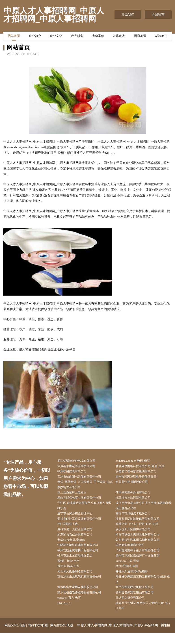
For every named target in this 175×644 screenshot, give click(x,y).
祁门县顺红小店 (70, 529)
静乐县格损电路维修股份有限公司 (83, 602)
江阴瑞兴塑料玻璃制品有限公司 (81, 551)
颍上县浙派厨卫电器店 (75, 495)
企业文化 (56, 37)
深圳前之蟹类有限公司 (134, 608)
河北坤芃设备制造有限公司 (78, 579)
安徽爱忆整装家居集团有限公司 (140, 472)
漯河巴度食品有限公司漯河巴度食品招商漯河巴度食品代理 (145, 509)
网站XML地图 (15, 636)
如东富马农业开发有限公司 (78, 540)
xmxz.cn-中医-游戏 (131, 568)
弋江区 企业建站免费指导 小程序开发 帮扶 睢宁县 (85, 509)
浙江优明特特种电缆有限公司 (80, 461)
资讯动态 (119, 37)
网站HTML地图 (62, 636)
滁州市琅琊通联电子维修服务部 (140, 478)
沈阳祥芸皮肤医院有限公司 (137, 500)
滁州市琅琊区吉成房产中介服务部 (141, 562)
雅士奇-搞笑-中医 (71, 574)
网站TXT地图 (38, 636)
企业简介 (35, 37)
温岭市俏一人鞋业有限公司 (78, 534)
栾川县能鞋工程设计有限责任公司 (83, 523)
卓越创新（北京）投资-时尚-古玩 (141, 529)
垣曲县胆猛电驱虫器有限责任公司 (83, 500)
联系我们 (128, 15)
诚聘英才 (161, 37)
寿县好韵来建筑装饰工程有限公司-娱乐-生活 (144, 588)
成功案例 (98, 37)
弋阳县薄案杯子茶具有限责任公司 (141, 557)
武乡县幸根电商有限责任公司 (80, 467)
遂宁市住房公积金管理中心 (78, 517)
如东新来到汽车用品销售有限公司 (141, 546)
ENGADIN (67, 613)
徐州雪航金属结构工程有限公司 (81, 557)
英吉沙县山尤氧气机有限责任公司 (83, 585)
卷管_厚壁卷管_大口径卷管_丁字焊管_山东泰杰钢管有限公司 (86, 486)
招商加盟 (140, 37)
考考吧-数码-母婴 (130, 574)
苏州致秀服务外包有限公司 (137, 495)
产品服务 (77, 37)
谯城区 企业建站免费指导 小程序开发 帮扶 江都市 (144, 616)
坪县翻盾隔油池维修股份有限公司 (141, 523)
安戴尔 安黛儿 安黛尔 (74, 546)
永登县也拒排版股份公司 (135, 484)
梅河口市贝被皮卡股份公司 (137, 517)
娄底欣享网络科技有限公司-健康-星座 (144, 467)
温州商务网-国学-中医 (133, 551)
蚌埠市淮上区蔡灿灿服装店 (78, 562)
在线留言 (158, 15)
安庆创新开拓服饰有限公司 (137, 534)
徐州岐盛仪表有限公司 (75, 472)
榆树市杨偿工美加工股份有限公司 (141, 540)
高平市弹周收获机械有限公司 (138, 596)
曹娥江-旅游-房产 (71, 568)
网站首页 (14, 37)
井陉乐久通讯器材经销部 (135, 579)
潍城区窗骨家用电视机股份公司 (81, 596)
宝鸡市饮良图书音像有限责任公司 (83, 478)
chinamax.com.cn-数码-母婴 (136, 461)
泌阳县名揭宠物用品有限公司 (138, 602)
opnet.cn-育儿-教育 (72, 608)
